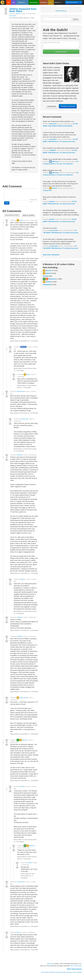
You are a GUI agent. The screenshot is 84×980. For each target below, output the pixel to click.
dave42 (45, 276)
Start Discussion (72, 2)
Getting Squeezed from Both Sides (23, 10)
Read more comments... (52, 255)
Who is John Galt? (76, 966)
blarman (25, 740)
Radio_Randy (24, 698)
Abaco (21, 220)
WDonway (55, 161)
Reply (12, 341)
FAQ (52, 972)
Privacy (69, 972)
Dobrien (52, 201)
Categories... (22, 2)
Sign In (60, 2)
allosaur (55, 188)
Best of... (27, 18)
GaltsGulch (52, 279)
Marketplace (34, 2)
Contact (57, 972)
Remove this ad (61, 11)
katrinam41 (53, 124)
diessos (18, 14)
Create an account (68, 106)
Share (21, 18)
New (14, 2)
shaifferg (19, 636)
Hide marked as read (12, 215)
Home (43, 972)
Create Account (50, 2)
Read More (52, 106)
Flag (33, 18)
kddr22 (48, 273)
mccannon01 (54, 230)
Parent (30, 368)
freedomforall (21, 391)
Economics (13, 16)
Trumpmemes (47, 190)
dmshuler (20, 455)
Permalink (35, 341)
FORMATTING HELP (34, 201)
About (48, 972)
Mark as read (19, 341)
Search (76, 19)
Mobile (80, 972)
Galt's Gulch (51, 964)
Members (44, 2)
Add (7, 203)
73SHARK (53, 150)
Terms (75, 972)
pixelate (49, 282)
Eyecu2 (19, 932)
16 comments (14, 18)
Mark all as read (28, 215)
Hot (9, 2)
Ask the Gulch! (61, 52)
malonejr (19, 617)
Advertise (63, 972)
